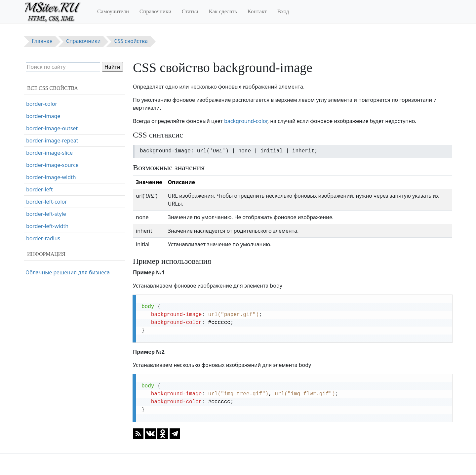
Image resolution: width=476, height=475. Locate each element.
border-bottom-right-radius (60, 215)
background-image (50, 105)
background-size (47, 154)
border (35, 166)
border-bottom (45, 178)
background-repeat (50, 141)
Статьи (190, 11)
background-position (52, 129)
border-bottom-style (51, 227)
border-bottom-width (53, 239)
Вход (283, 11)
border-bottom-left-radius (58, 203)
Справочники (156, 11)
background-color (246, 121)
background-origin (49, 117)
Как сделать (223, 11)
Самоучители (113, 11)
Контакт (257, 11)
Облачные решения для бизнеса (68, 272)
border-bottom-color (52, 190)
